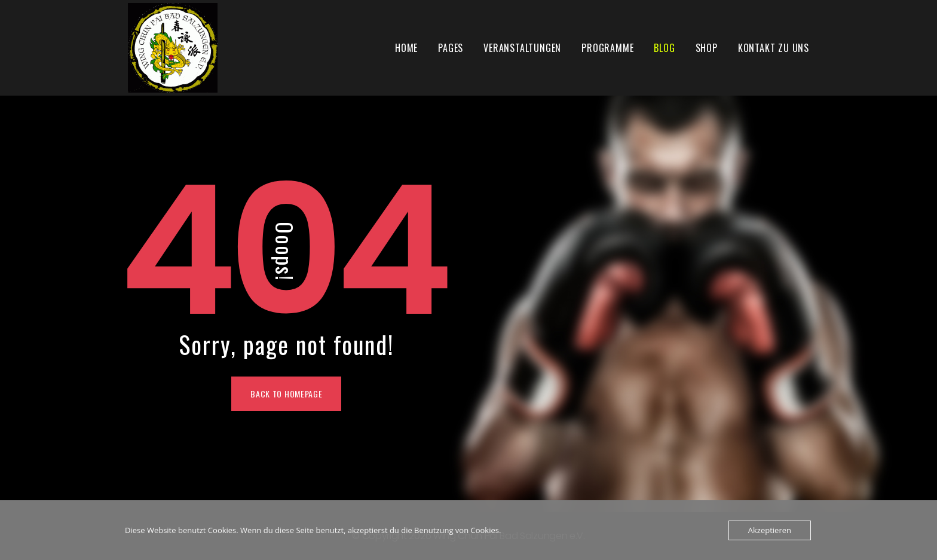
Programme (607, 48)
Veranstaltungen (522, 48)
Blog (664, 48)
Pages (451, 48)
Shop (707, 48)
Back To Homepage (286, 394)
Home (406, 48)
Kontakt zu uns (774, 48)
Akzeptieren (770, 530)
